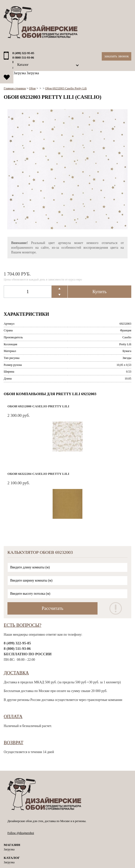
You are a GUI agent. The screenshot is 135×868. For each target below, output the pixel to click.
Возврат (14, 743)
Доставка (16, 673)
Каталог (23, 65)
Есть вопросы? (23, 625)
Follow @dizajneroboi (21, 833)
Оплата (13, 716)
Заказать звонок (117, 56)
